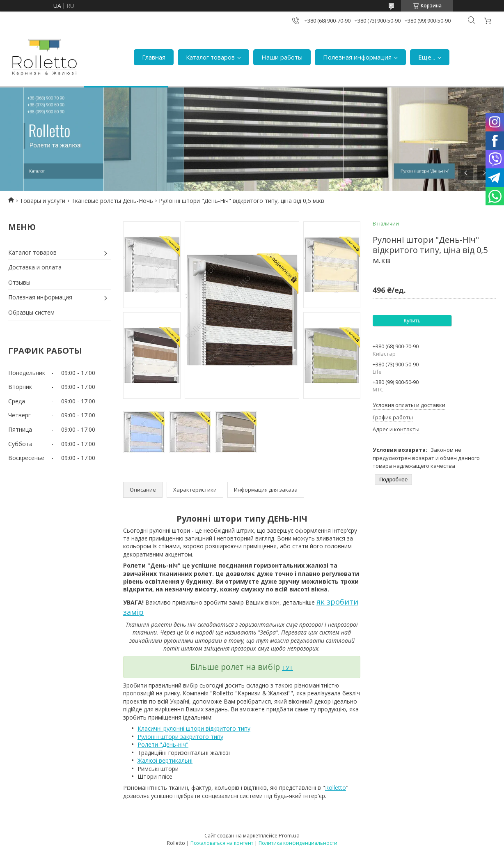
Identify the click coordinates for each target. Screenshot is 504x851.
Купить (412, 321)
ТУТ (288, 668)
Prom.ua (289, 835)
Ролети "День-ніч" (163, 744)
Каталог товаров (210, 57)
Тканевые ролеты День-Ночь (112, 201)
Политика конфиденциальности (298, 843)
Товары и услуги (42, 201)
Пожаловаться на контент (222, 843)
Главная (154, 57)
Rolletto (336, 788)
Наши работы (282, 57)
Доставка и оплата (35, 267)
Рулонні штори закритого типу (180, 737)
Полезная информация (357, 57)
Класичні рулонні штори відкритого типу (194, 728)
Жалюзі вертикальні (165, 760)
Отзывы (19, 282)
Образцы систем (31, 312)
